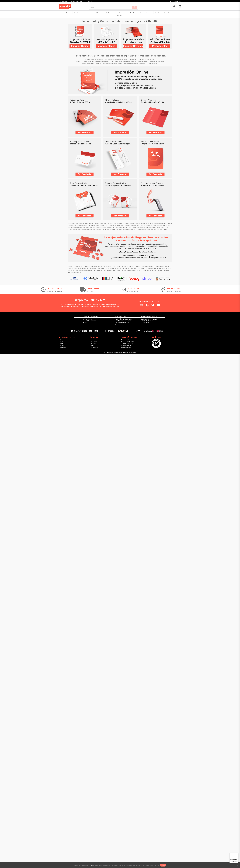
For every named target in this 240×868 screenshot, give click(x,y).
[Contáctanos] (123, 290)
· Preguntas (62, 348)
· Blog (61, 340)
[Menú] (237, 854)
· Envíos (61, 342)
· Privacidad (93, 342)
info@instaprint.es (126, 348)
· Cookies (92, 340)
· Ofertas (61, 344)
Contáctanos (133, 289)
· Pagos (92, 346)
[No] (238, 865)
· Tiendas (62, 346)
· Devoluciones (94, 348)
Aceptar (163, 865)
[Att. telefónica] (163, 290)
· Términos (93, 344)
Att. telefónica (174, 289)
